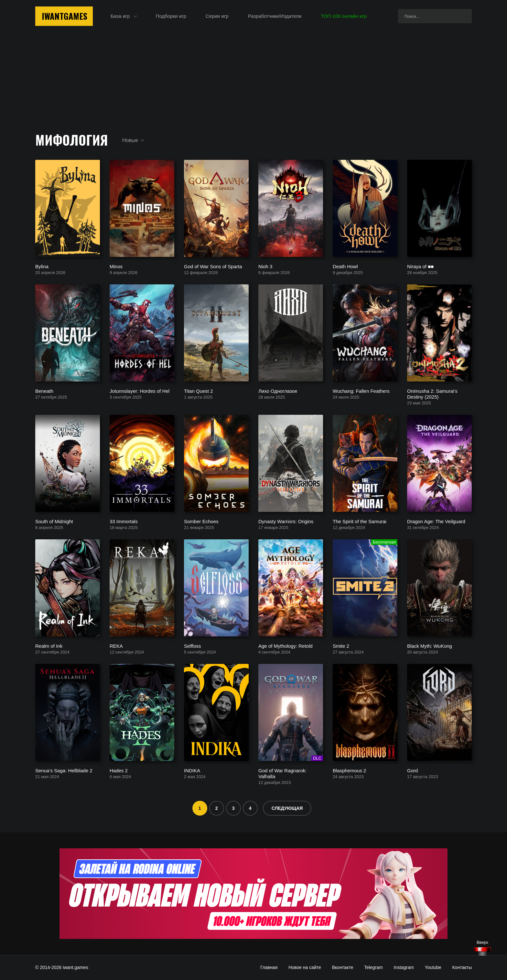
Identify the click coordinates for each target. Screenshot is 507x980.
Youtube (433, 967)
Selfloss (193, 646)
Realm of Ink (49, 646)
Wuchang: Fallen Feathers (361, 391)
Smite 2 (341, 646)
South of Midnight (54, 521)
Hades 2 (119, 770)
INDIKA (192, 770)
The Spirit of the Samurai (360, 521)
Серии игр (217, 16)
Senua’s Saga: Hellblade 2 (64, 770)
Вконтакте (343, 967)
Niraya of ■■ (420, 266)
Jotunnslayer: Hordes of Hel (140, 391)
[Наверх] (482, 951)
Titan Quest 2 (199, 391)
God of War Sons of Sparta (213, 266)
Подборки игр (171, 16)
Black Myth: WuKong (430, 646)
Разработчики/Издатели (275, 16)
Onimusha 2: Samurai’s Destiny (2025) (432, 394)
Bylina (42, 266)
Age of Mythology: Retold (286, 646)
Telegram (373, 967)
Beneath (44, 391)
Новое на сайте (305, 967)
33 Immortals (124, 521)
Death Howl (345, 266)
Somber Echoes (201, 521)
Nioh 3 (265, 266)
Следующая (287, 808)
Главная (269, 967)
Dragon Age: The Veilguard (436, 521)
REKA (116, 646)
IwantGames (65, 16)
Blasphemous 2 (349, 770)
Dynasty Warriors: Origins (286, 521)
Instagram (404, 967)
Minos (116, 266)
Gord (412, 770)
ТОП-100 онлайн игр (344, 16)
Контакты (462, 967)
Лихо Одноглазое (278, 391)
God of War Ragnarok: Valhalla (283, 773)
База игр (120, 16)
